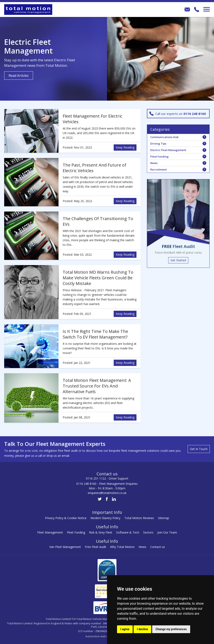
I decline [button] (142, 629)
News (142, 547)
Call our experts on (178, 114)
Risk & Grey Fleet (101, 532)
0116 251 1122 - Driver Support (107, 478)
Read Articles (19, 76)
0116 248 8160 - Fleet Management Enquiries (107, 484)
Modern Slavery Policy (105, 518)
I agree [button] (125, 629)
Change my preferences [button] (171, 629)
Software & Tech (128, 532)
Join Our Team (167, 532)
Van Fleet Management (65, 547)
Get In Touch (199, 449)
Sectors (148, 532)
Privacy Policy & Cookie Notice (66, 518)
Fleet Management (50, 532)
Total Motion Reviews (139, 518)
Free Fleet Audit (96, 547)
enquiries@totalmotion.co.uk (107, 493)
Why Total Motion (122, 547)
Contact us (158, 547)
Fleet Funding (76, 532)
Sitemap (164, 518)
